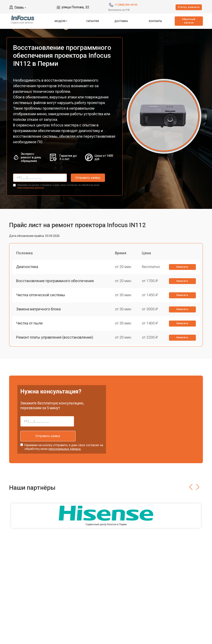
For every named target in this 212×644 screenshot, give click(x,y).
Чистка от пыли (30, 325)
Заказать (182, 267)
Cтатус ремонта (189, 7)
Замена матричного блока (39, 310)
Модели (60, 21)
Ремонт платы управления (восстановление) (55, 339)
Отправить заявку (87, 178)
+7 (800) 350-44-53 (126, 5)
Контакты (155, 21)
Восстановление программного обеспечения (55, 281)
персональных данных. (31, 188)
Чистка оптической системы (41, 296)
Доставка (121, 21)
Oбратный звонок (189, 21)
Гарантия (93, 21)
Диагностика (27, 267)
